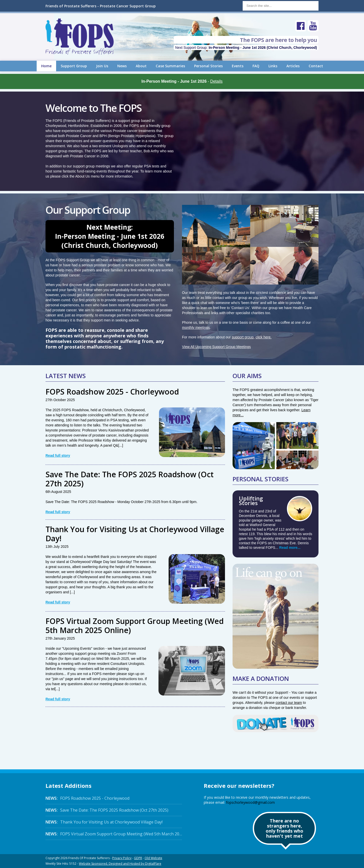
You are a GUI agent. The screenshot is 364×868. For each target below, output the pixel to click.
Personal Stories (208, 66)
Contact (316, 66)
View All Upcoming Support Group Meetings (216, 347)
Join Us (102, 66)
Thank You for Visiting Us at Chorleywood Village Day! (135, 534)
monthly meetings (196, 328)
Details (217, 81)
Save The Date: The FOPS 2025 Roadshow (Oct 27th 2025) (130, 479)
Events (238, 66)
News (122, 66)
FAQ (256, 66)
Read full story (58, 455)
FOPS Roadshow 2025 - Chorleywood (112, 392)
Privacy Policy (122, 858)
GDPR (138, 858)
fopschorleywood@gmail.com (250, 802)
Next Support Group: (246, 48)
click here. (264, 337)
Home (46, 66)
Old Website (153, 858)
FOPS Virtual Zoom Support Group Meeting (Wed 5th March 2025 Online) (135, 626)
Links (273, 66)
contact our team (289, 703)
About (141, 66)
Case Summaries (170, 66)
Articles (293, 66)
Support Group (74, 66)
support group (243, 337)
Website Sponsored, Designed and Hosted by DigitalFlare (120, 864)
